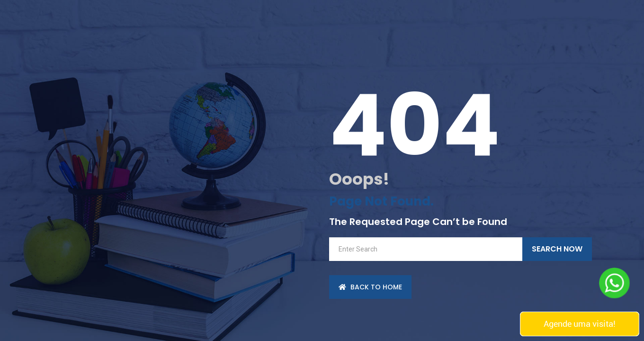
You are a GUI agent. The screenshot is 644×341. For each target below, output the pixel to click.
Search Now (557, 249)
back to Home (370, 287)
